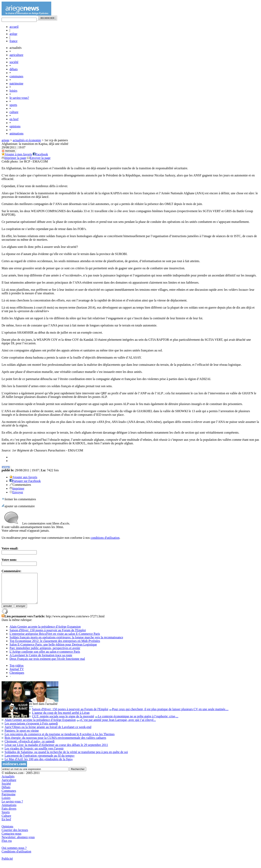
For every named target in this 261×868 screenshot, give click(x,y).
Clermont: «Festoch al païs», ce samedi (28, 747)
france (14, 41)
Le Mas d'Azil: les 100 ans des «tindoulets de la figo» (37, 765)
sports (13, 105)
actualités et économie (27, 140)
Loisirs (6, 804)
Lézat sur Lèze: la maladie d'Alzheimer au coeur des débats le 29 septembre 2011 (55, 751)
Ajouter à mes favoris (17, 154)
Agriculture (9, 786)
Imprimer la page (14, 158)
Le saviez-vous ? (12, 807)
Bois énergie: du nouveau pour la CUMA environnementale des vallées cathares (54, 744)
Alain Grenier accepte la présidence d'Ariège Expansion (45, 633)
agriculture (16, 55)
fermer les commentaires (19, 499)
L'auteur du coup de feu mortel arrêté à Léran (59, 719)
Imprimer (18, 488)
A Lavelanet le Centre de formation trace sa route (41, 661)
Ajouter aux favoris (25, 477)
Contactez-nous (12, 840)
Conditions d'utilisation (16, 857)
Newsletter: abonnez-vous (18, 843)
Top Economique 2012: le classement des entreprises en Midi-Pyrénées (55, 647)
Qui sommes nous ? (14, 854)
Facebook (40, 154)
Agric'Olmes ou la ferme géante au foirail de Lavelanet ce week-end (46, 733)
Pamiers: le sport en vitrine (20, 737)
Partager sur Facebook (27, 481)
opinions (15, 126)
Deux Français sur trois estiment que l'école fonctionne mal (47, 665)
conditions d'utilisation (105, 538)
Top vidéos (16, 671)
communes (16, 76)
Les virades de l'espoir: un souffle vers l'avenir (33, 754)
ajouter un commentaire (18, 506)
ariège (13, 34)
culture (14, 112)
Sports (6, 818)
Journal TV (17, 675)
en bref (14, 119)
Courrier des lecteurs (15, 836)
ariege (5, 140)
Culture (6, 822)
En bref (6, 825)
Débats (6, 793)
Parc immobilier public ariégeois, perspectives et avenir (45, 654)
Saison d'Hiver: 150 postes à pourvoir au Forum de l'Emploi (48, 636)
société (14, 62)
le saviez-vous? (19, 98)
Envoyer (18, 492)
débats (14, 69)
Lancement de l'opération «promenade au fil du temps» (38, 762)
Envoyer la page (39, 158)
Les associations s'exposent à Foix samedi (30, 729)
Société (6, 790)
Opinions (7, 832)
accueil (14, 27)
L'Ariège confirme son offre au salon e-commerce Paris (45, 658)
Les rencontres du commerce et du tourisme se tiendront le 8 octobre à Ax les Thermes (58, 740)
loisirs (13, 91)
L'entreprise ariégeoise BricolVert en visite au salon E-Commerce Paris (55, 640)
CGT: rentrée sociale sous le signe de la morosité (104, 722)
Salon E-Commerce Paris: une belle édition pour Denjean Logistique (53, 650)
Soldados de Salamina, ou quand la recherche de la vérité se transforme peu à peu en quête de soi (65, 758)
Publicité (7, 865)
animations (16, 133)
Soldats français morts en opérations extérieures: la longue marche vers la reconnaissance (66, 643)
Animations (9, 811)
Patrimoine (9, 800)
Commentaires (22, 485)
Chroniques (17, 679)
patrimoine (16, 83)
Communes (9, 797)
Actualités (8, 782)
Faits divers (9, 815)
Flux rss (7, 847)
